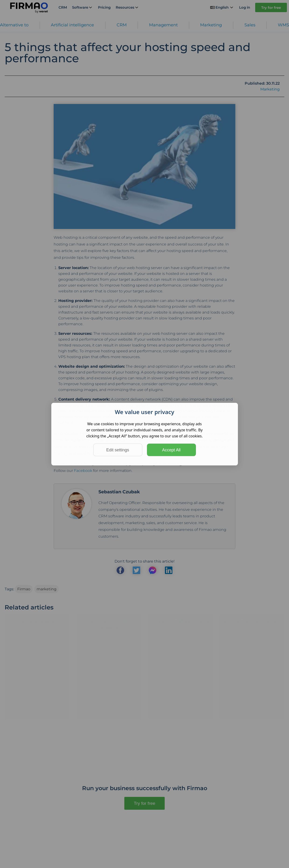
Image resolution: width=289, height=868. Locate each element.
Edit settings (118, 450)
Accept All (171, 450)
